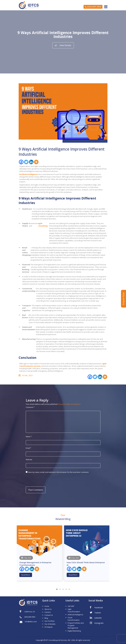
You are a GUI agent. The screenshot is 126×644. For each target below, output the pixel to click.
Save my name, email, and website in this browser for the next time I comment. (58, 472)
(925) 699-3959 (93, 7)
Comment (30, 407)
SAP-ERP (71, 606)
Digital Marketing (74, 631)
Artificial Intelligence (75, 615)
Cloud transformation (74, 619)
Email (28, 448)
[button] (57, 589)
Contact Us (49, 615)
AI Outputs (49, 627)
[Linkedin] (31, 162)
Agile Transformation (74, 610)
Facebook (96, 607)
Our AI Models (50, 624)
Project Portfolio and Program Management (76, 625)
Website (29, 460)
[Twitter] (26, 162)
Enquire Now (123, 299)
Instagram (97, 623)
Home (47, 606)
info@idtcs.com (28, 622)
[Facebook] (21, 162)
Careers (48, 612)
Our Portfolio (50, 621)
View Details (63, 45)
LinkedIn (96, 618)
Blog (46, 618)
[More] (36, 162)
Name (29, 437)
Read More (26, 575)
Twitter (95, 612)
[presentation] (43, 480)
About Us (48, 609)
